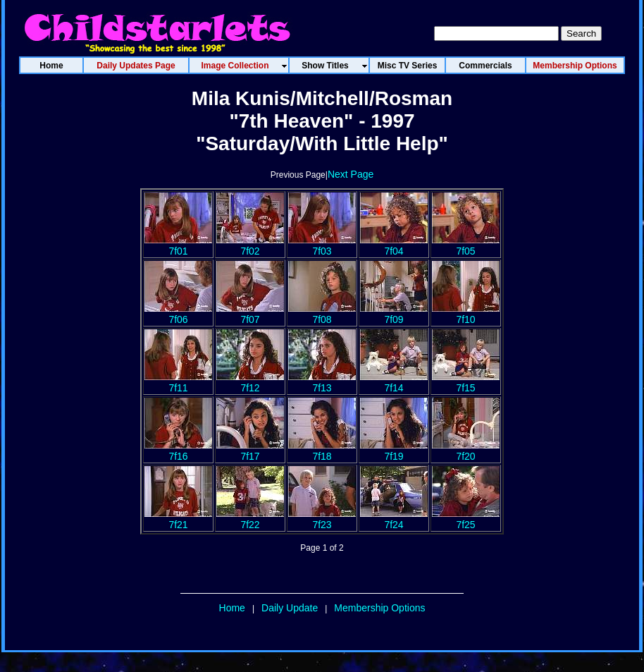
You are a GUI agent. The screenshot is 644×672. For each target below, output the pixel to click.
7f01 (178, 245)
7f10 (466, 314)
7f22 (250, 519)
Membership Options (379, 608)
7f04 (394, 245)
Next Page (351, 174)
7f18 (322, 451)
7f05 (466, 245)
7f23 (322, 519)
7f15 (466, 382)
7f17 (250, 451)
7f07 (250, 314)
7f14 (394, 382)
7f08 (322, 314)
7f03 (322, 245)
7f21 (178, 519)
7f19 (394, 451)
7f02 (250, 245)
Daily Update (290, 608)
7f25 (466, 519)
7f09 (394, 314)
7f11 (178, 382)
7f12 (250, 382)
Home (232, 608)
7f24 (394, 519)
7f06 (178, 314)
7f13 (322, 382)
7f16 (178, 451)
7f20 (466, 451)
